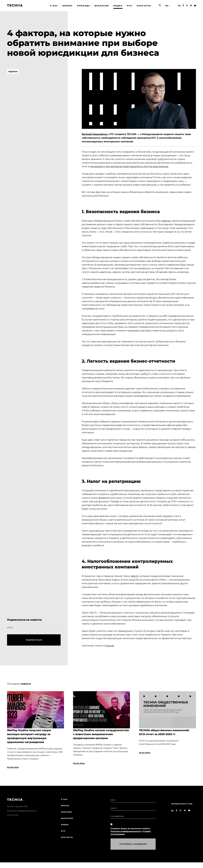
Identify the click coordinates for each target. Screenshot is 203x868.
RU (167, 6)
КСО (63, 831)
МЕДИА (65, 825)
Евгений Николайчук (95, 134)
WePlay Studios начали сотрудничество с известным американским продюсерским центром (101, 734)
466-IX (135, 576)
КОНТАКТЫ (67, 837)
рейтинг (166, 221)
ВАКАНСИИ (67, 818)
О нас (64, 799)
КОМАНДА (67, 812)
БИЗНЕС (65, 806)
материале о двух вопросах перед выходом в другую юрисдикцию (129, 166)
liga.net (110, 646)
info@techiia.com (182, 804)
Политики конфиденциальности (126, 831)
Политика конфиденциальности (22, 811)
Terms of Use (13, 815)
